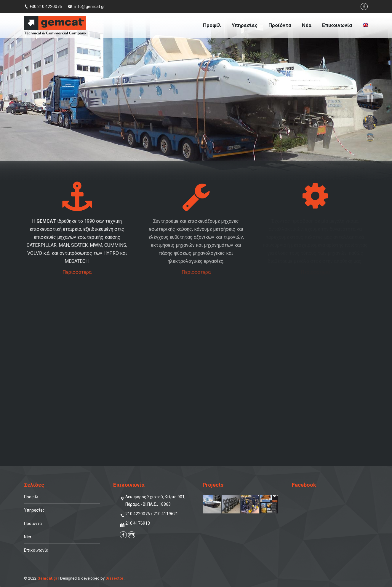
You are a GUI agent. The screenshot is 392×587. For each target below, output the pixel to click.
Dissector (115, 578)
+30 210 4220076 (46, 7)
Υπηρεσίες (34, 510)
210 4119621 (166, 514)
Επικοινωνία (36, 550)
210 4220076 (138, 514)
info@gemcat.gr (90, 7)
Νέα (28, 537)
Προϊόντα (33, 524)
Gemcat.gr (47, 578)
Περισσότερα (77, 272)
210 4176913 (138, 523)
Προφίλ (31, 497)
